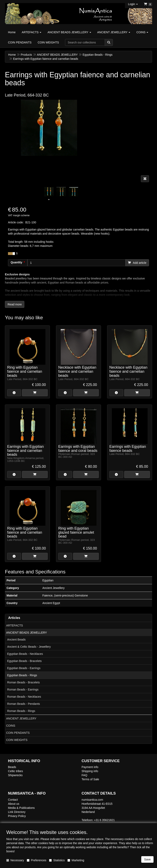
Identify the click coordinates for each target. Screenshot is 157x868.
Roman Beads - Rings (21, 711)
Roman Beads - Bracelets (24, 682)
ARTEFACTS (15, 625)
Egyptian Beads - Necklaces (25, 654)
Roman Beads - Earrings (23, 690)
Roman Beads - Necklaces (24, 697)
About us (14, 804)
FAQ (84, 775)
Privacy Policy (17, 816)
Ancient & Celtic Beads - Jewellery (29, 647)
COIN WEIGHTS (17, 740)
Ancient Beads (16, 640)
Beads (12, 767)
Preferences (36, 860)
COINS (11, 726)
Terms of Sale (90, 779)
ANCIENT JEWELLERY (21, 718)
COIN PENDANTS (18, 733)
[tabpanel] (49, 192)
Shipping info (90, 771)
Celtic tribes (15, 771)
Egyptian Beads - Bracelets (24, 661)
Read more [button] (15, 304)
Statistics (57, 860)
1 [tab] (49, 200)
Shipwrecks (15, 775)
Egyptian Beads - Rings (22, 675)
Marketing (76, 860)
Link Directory (17, 812)
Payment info (90, 767)
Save (147, 859)
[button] (133, 4)
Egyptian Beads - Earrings (24, 668)
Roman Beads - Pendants (24, 704)
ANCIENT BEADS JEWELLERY (26, 633)
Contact (13, 800)
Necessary (15, 860)
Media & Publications (21, 808)
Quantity (16, 262)
